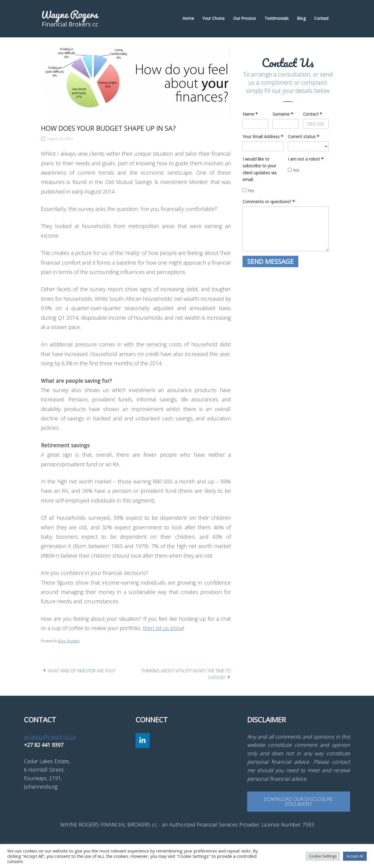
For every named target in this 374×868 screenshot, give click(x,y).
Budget (73, 641)
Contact (321, 18)
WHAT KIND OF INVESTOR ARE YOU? (82, 671)
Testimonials (277, 18)
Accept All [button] (355, 856)
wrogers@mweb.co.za (50, 737)
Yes (248, 191)
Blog (301, 18)
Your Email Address (263, 136)
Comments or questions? (269, 202)
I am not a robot (306, 159)
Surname (283, 114)
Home (188, 18)
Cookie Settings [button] (323, 856)
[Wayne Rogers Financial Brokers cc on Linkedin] (143, 741)
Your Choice (214, 18)
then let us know (163, 628)
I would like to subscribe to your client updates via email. (259, 169)
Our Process (245, 18)
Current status (303, 136)
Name (250, 114)
